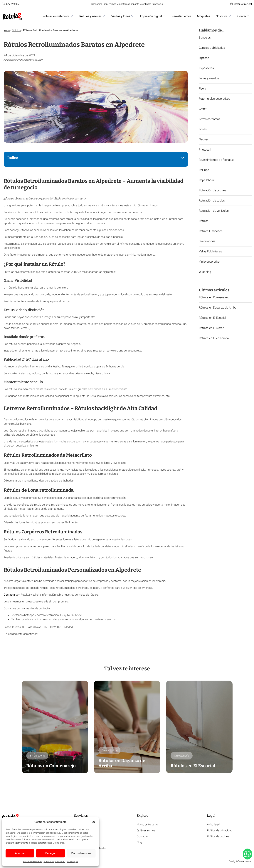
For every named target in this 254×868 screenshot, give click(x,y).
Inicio (7, 30)
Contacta (9, 595)
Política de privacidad (54, 862)
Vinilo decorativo (209, 262)
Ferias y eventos (209, 78)
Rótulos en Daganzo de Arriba (218, 308)
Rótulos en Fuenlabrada (214, 338)
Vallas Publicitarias (210, 251)
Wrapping (205, 272)
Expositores (206, 68)
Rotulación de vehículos (214, 211)
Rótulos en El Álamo (212, 328)
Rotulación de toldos (212, 200)
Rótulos (16, 30)
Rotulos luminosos (211, 231)
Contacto (243, 16)
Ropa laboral (207, 180)
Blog (139, 843)
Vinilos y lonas (122, 16)
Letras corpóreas (210, 119)
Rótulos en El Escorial (212, 318)
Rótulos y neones (92, 16)
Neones (204, 139)
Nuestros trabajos (147, 825)
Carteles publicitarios (212, 48)
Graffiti (203, 109)
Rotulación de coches (212, 190)
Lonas (203, 129)
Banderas (205, 38)
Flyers (202, 88)
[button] (94, 822)
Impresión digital (153, 16)
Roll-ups (204, 170)
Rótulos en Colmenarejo (214, 297)
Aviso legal (72, 862)
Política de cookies (33, 862)
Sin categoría (207, 241)
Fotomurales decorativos (215, 99)
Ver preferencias (81, 853)
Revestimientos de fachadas (217, 160)
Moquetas (204, 16)
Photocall (205, 150)
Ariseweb (247, 862)
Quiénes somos (146, 831)
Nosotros (223, 16)
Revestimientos (182, 16)
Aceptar (20, 853)
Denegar (51, 853)
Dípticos (204, 58)
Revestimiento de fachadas (90, 849)
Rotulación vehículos (58, 16)
